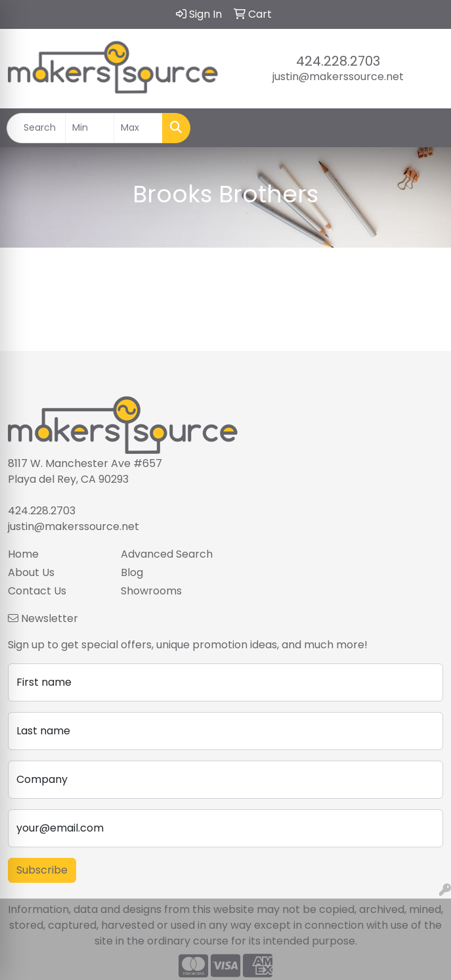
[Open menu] (425, 128)
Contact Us (37, 591)
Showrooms (151, 591)
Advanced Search (167, 554)
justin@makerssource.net (338, 77)
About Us (31, 572)
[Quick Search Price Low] (90, 128)
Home (23, 554)
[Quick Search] (36, 128)
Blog (132, 572)
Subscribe (42, 870)
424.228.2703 (338, 61)
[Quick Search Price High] (138, 128)
